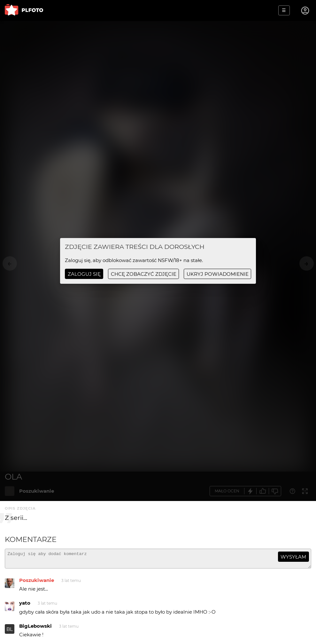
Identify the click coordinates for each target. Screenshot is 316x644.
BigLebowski (35, 629)
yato (25, 606)
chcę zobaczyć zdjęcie (144, 274)
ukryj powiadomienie (218, 274)
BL (10, 632)
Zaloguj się (84, 274)
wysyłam (293, 557)
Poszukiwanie (37, 583)
